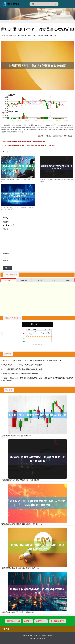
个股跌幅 (24, 280)
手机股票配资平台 (58, 621)
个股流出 (55, 280)
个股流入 (39, 280)
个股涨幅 (8, 280)
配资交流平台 (41, 621)
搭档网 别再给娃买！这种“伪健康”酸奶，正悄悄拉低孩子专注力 (21, 568)
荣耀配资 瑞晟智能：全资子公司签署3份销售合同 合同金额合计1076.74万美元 (31, 145)
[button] (2, 334)
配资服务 (28, 621)
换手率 (69, 280)
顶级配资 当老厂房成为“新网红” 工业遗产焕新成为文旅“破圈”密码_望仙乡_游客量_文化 (31, 360)
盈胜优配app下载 (13, 621)
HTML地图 (50, 635)
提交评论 (8, 268)
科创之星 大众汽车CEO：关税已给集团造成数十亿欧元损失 (22, 365)
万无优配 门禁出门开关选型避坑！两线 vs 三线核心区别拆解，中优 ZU (23, 524)
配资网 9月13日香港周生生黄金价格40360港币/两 (17, 436)
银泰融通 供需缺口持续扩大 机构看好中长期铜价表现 (19, 374)
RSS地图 (43, 635)
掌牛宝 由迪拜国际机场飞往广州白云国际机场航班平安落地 (21, 369)
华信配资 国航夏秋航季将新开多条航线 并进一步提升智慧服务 (26, 142)
